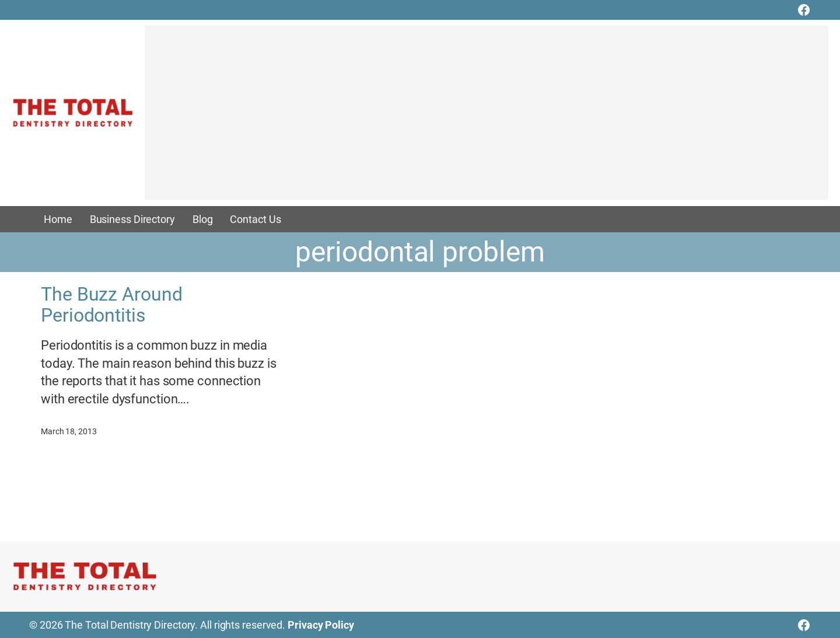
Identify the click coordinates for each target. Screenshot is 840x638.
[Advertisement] (487, 118)
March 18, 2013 (69, 431)
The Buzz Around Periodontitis (112, 305)
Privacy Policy (321, 625)
